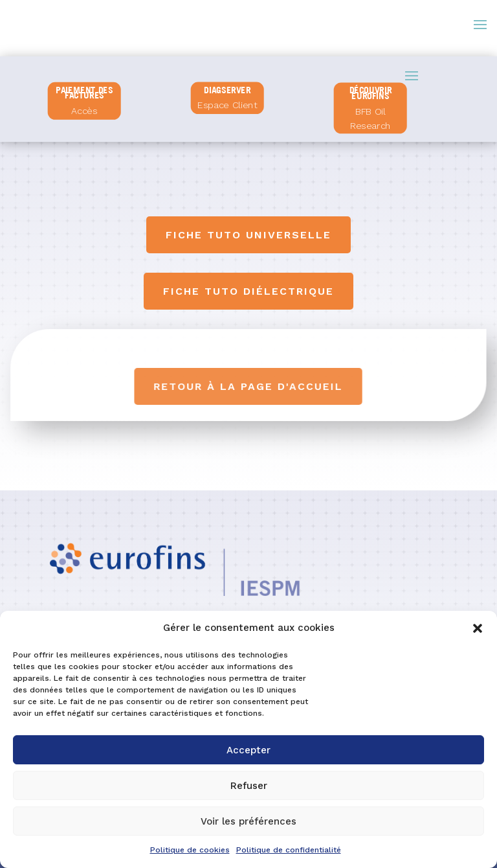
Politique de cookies (190, 850)
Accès (85, 111)
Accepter (248, 750)
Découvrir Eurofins (371, 93)
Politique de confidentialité (289, 850)
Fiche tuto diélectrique (248, 291)
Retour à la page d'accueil (249, 386)
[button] (478, 628)
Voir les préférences (248, 821)
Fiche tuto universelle (248, 235)
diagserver (228, 89)
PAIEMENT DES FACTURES (84, 93)
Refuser (249, 786)
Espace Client (228, 105)
